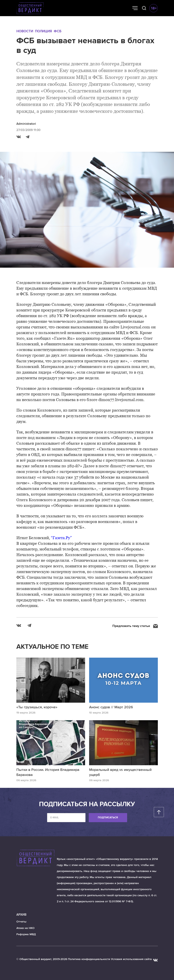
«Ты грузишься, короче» (37, 707)
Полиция (43, 31)
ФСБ (58, 31)
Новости (25, 31)
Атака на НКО (25, 928)
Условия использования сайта (131, 959)
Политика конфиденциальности (89, 959)
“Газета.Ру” (61, 538)
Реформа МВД (26, 934)
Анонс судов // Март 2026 (111, 707)
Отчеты (21, 922)
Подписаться (108, 818)
